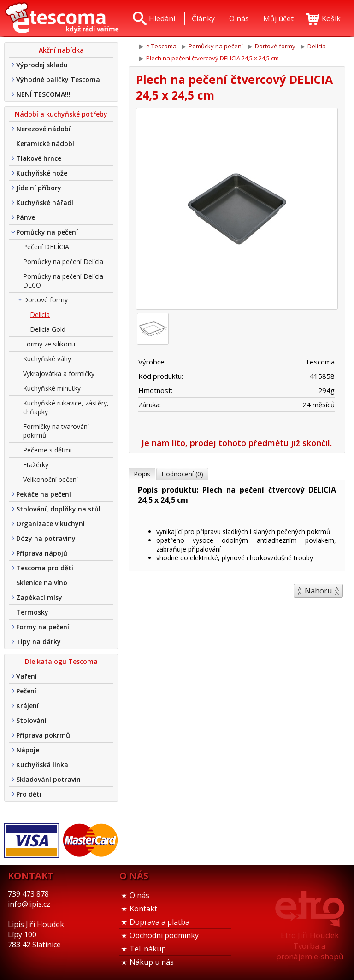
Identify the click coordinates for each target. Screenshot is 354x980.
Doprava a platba (159, 922)
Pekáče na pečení (44, 494)
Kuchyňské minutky (52, 388)
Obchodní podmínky (164, 935)
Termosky (32, 612)
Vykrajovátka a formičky (59, 373)
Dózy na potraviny (46, 538)
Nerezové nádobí (43, 129)
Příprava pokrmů (43, 735)
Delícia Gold (48, 329)
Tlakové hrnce (39, 158)
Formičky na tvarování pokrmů (56, 431)
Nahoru (318, 591)
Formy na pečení (43, 627)
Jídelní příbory (39, 188)
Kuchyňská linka (42, 765)
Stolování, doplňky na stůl (58, 509)
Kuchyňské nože (42, 173)
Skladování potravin (48, 779)
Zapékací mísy (39, 597)
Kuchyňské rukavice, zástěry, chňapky (66, 407)
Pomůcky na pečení (47, 232)
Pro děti (29, 794)
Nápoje (28, 750)
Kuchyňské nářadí (45, 202)
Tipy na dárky (38, 642)
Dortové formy (45, 300)
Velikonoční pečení (50, 479)
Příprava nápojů (42, 553)
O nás (139, 895)
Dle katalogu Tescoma (61, 661)
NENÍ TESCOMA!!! (43, 94)
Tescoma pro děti (45, 568)
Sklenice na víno (42, 583)
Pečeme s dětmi (47, 450)
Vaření (27, 676)
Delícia (40, 314)
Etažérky (36, 465)
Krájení (27, 706)
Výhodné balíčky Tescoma (58, 79)
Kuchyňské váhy (47, 359)
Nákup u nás (152, 962)
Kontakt (143, 909)
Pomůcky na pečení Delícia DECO (63, 281)
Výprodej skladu (42, 65)
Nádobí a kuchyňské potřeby (61, 114)
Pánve (26, 217)
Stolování (31, 720)
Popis (142, 474)
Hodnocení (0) (182, 474)
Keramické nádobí (45, 144)
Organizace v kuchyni (50, 524)
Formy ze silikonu (49, 344)
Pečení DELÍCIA (46, 247)
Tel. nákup (148, 949)
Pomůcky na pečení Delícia (63, 261)
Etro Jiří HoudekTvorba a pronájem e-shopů (310, 946)
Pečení (26, 691)
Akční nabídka (61, 50)
